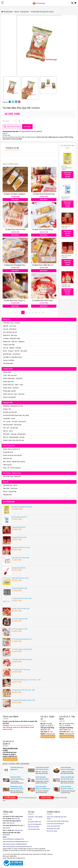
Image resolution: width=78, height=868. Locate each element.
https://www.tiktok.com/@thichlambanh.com (15, 842)
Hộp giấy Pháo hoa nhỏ (66, 256)
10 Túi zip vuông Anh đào (20, 619)
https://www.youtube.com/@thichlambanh (15, 844)
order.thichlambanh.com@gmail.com (13, 839)
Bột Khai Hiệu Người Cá (66, 198)
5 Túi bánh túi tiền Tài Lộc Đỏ (21, 670)
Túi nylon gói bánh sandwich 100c (16, 194)
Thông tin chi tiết (12, 148)
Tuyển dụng (10, 798)
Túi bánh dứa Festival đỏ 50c (44, 194)
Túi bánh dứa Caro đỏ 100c (15, 229)
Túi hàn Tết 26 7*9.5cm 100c (21, 609)
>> (43, 312)
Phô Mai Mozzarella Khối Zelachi (67, 168)
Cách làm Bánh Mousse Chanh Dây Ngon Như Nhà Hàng (68, 769)
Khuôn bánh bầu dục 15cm (20, 578)
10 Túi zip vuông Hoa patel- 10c (22, 639)
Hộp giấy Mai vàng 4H (66, 227)
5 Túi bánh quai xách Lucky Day (44, 301)
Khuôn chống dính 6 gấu (19, 588)
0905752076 (6, 835)
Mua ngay (27, 127)
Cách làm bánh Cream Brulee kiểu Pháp (42, 779)
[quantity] (19, 121)
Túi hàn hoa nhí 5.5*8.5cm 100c (22, 598)
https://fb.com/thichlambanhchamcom (22, 725)
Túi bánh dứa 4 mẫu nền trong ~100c (46, 265)
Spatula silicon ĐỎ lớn (19, 568)
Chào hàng (46, 798)
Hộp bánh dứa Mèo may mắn (66, 286)
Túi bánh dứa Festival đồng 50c (44, 229)
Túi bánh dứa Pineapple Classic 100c (17, 265)
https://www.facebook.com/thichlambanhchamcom (17, 846)
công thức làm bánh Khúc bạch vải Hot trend (42, 769)
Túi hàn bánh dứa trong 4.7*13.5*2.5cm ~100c (21, 301)
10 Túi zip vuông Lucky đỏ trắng (22, 649)
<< (16, 312)
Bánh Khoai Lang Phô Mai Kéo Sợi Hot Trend (17, 789)
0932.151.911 (51, 734)
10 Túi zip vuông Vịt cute (19, 629)
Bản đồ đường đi (48, 736)
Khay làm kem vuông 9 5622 (21, 558)
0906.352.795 (70, 734)
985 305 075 (6, 828)
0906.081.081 (19, 830)
